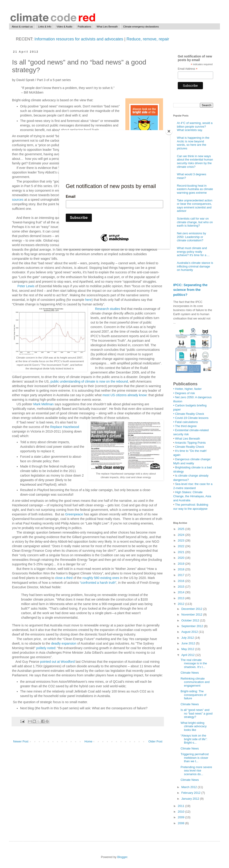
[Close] (169, 131)
